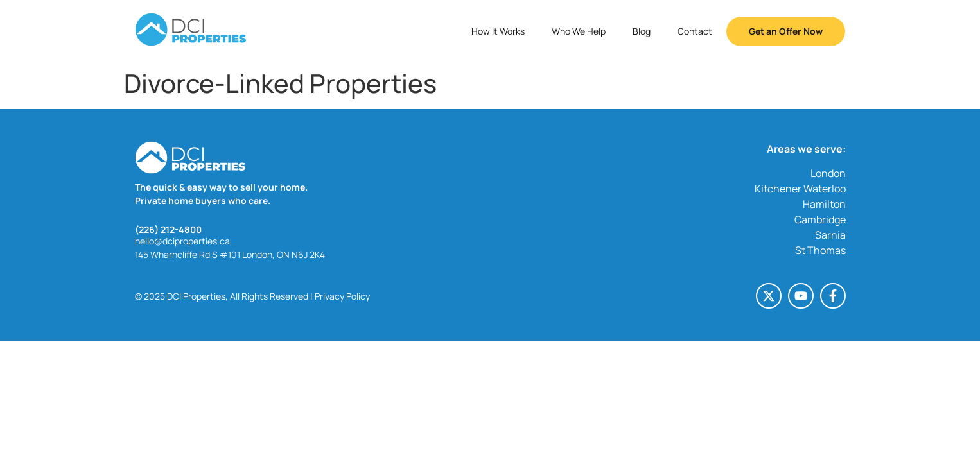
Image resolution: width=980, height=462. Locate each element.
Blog (642, 31)
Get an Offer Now (786, 31)
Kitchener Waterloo (800, 189)
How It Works (498, 31)
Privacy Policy (342, 296)
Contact (695, 31)
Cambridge (820, 219)
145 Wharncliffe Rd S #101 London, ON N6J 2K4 (230, 254)
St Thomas (820, 250)
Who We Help (579, 31)
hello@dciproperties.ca (182, 241)
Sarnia (830, 235)
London (828, 173)
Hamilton (824, 204)
